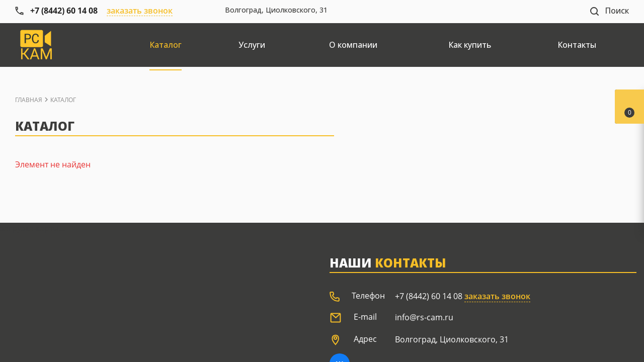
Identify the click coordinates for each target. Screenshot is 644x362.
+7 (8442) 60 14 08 (429, 296)
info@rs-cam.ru (424, 317)
